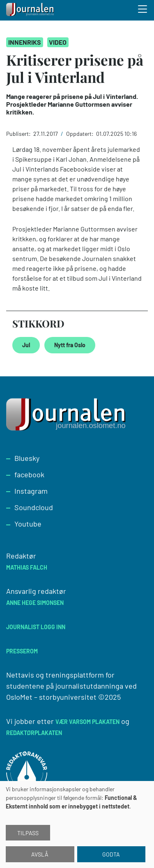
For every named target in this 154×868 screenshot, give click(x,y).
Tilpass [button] (28, 833)
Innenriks (25, 42)
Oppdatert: (80, 134)
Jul (26, 345)
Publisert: (19, 134)
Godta (111, 854)
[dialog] (77, 824)
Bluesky (27, 458)
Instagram (31, 491)
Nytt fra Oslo (70, 345)
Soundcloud (34, 507)
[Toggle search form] (143, 10)
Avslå (40, 854)
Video (58, 42)
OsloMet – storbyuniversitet (51, 697)
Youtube (28, 524)
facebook (29, 474)
